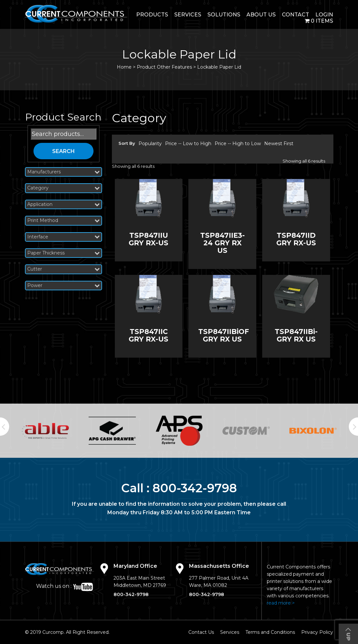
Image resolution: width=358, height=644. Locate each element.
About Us (261, 15)
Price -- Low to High (188, 144)
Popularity (150, 144)
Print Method (63, 221)
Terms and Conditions (270, 632)
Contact (295, 15)
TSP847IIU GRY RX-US (148, 239)
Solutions (224, 15)
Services (188, 15)
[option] (45, 431)
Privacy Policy (317, 632)
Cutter (63, 269)
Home (124, 67)
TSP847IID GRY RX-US (296, 239)
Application (63, 204)
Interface (63, 237)
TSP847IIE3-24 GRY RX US (222, 243)
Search (63, 151)
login (324, 15)
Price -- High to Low (238, 144)
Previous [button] (5, 427)
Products (152, 15)
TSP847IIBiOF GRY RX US (224, 335)
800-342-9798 (195, 488)
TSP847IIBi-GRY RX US (296, 335)
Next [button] (353, 427)
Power (63, 286)
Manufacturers (63, 172)
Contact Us (201, 632)
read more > (281, 603)
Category (63, 188)
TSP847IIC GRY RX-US (148, 335)
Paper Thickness (63, 253)
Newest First (279, 144)
